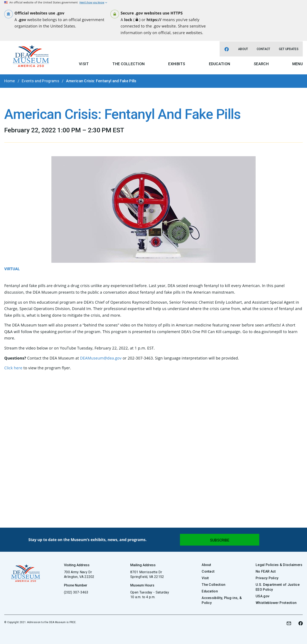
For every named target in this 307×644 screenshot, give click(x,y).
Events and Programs (41, 81)
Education (220, 64)
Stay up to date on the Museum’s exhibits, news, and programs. (88, 540)
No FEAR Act (266, 571)
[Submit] (220, 540)
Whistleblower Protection (276, 603)
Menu (298, 64)
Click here (13, 368)
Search (261, 64)
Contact (264, 49)
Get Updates (289, 49)
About (243, 49)
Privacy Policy (267, 578)
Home (10, 81)
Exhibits (177, 64)
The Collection (128, 64)
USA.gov (263, 596)
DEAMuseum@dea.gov (101, 358)
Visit (84, 64)
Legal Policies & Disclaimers (279, 565)
